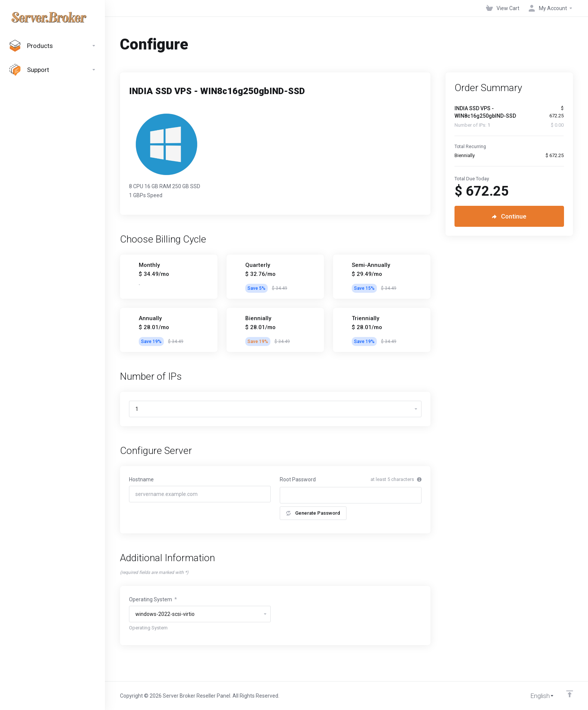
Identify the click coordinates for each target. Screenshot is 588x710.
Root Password (298, 479)
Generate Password (313, 513)
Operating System (153, 599)
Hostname (141, 479)
